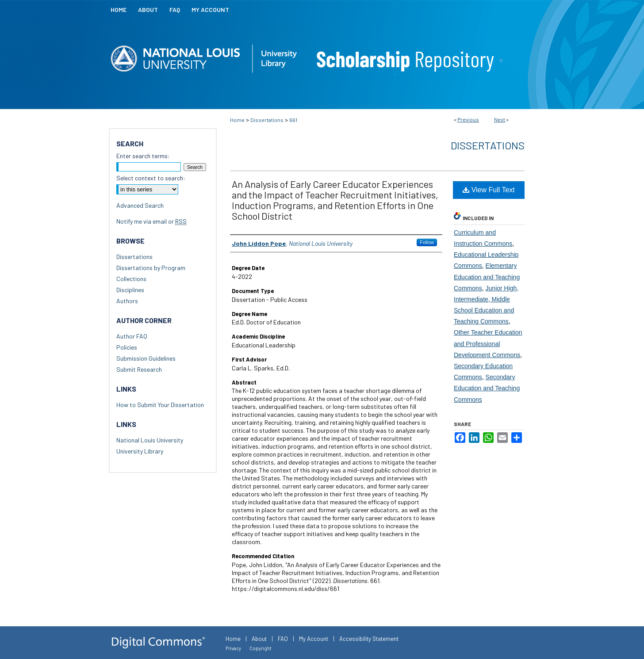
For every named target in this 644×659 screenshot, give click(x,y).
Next (500, 119)
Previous (468, 119)
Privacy (233, 648)
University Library (140, 451)
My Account (314, 639)
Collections (131, 279)
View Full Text (489, 190)
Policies (127, 347)
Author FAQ (132, 336)
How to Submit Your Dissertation (160, 405)
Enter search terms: (143, 156)
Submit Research (139, 369)
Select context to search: (151, 178)
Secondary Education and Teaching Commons (487, 388)
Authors (127, 301)
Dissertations (267, 120)
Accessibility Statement (369, 639)
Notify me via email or (151, 221)
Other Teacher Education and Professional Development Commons (488, 343)
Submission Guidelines (146, 358)
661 (293, 120)
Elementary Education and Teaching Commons (487, 277)
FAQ (283, 639)
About (259, 639)
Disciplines (130, 290)
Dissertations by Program (151, 268)
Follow (427, 242)
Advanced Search (140, 205)
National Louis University (150, 440)
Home (237, 120)
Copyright (261, 648)
